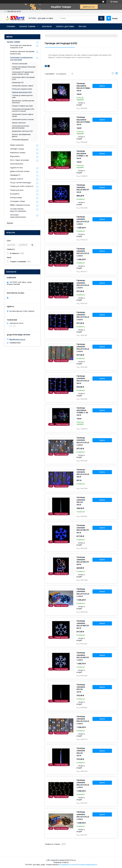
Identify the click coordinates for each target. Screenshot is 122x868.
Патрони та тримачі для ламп (22, 106)
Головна (11, 27)
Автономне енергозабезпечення (18, 216)
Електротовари (16, 198)
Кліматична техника (18, 153)
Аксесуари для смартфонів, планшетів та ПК (21, 46)
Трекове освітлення (19, 123)
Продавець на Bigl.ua (61, 862)
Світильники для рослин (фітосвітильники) (21, 127)
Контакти (47, 27)
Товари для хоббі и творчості (22, 186)
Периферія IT (15, 175)
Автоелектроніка (17, 164)
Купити (102, 86)
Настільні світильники (20, 64)
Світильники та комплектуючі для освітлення (21, 59)
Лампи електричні (17, 145)
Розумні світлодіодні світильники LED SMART (24, 68)
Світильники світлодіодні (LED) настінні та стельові (23, 110)
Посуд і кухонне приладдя (20, 183)
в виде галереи (113, 74)
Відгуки (10, 223)
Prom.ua (73, 860)
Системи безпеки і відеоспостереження (18, 210)
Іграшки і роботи (17, 179)
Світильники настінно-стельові (23, 120)
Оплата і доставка (65, 27)
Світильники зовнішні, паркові (23, 86)
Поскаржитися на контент (68, 865)
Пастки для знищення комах (22, 89)
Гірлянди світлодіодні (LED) (22, 92)
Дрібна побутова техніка (20, 171)
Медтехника (15, 156)
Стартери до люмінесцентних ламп (22, 96)
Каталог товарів (27, 27)
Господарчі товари (17, 201)
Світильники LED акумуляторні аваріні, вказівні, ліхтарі (23, 73)
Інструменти (15, 194)
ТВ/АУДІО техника (17, 149)
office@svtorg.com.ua (17, 339)
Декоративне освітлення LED (22, 131)
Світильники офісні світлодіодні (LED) (23, 78)
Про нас (82, 27)
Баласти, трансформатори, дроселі (21, 135)
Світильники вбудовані (20, 140)
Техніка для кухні (17, 190)
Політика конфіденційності (88, 865)
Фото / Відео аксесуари (19, 160)
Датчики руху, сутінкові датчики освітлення (23, 102)
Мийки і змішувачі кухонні (20, 205)
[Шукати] (101, 18)
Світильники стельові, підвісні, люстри (23, 115)
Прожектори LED (18, 83)
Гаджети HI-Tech (16, 168)
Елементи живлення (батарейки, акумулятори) (22, 53)
